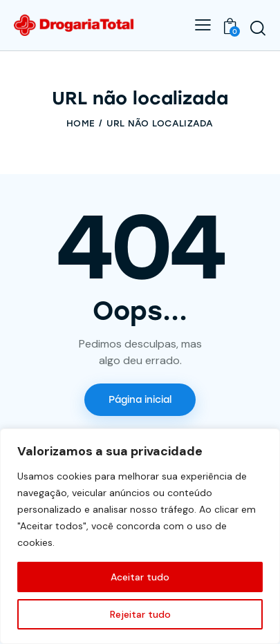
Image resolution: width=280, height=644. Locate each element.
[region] (140, 536)
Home (81, 123)
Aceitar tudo (140, 577)
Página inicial (140, 400)
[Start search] (258, 28)
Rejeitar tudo (140, 614)
